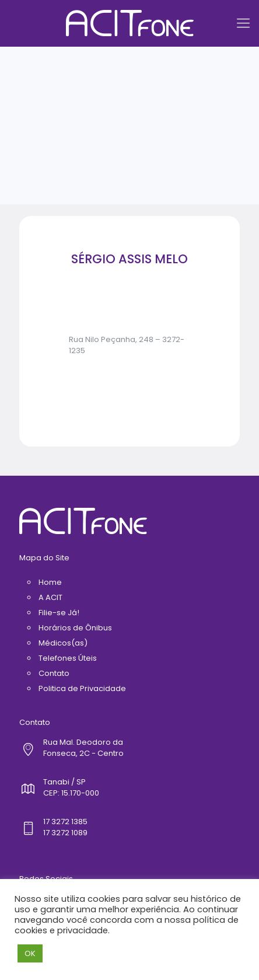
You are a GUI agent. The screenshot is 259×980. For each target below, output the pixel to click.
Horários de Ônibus (75, 628)
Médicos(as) (63, 643)
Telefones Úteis (68, 658)
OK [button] (30, 953)
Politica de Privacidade (82, 688)
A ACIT (50, 597)
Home (50, 582)
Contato (54, 673)
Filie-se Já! (59, 613)
